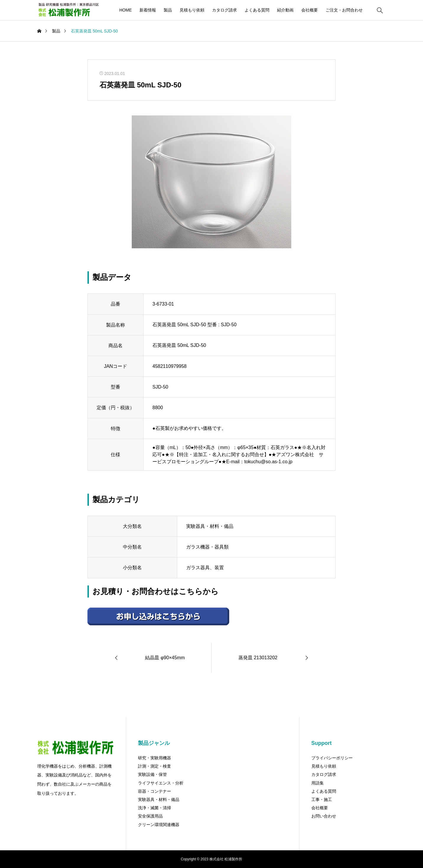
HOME (126, 10)
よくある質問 (257, 10)
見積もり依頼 (192, 10)
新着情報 (148, 10)
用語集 (318, 783)
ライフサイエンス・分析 (161, 783)
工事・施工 (322, 800)
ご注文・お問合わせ (344, 10)
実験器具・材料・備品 (159, 800)
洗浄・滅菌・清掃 (154, 808)
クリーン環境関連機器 (159, 825)
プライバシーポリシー (332, 758)
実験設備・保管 (152, 774)
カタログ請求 (224, 10)
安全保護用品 (150, 816)
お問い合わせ (324, 816)
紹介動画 (285, 10)
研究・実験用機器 (154, 758)
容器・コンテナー (154, 791)
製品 (168, 10)
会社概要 (310, 10)
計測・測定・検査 (154, 766)
